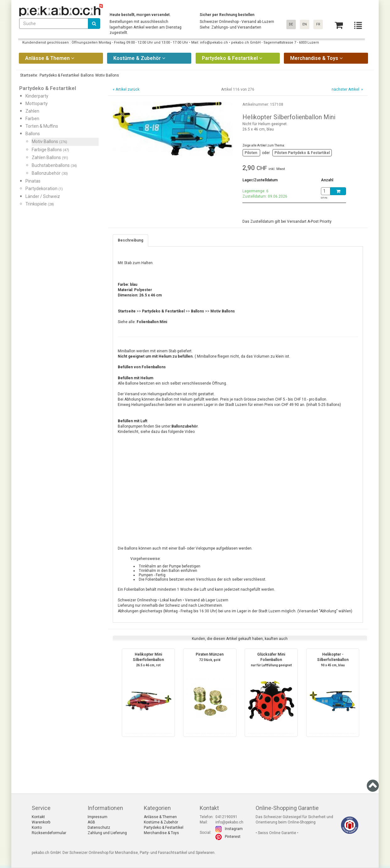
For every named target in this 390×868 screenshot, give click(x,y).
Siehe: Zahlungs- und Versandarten (230, 27)
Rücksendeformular (49, 833)
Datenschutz (99, 828)
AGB (91, 822)
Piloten (251, 153)
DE (291, 24)
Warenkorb (41, 822)
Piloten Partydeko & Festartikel (302, 153)
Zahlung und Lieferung (107, 833)
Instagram (234, 829)
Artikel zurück (127, 89)
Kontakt (38, 817)
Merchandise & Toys (161, 833)
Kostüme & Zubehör (161, 822)
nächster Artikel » (347, 89)
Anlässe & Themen (160, 817)
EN (305, 24)
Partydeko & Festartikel (164, 828)
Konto (37, 828)
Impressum (97, 817)
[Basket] (339, 25)
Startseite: (29, 75)
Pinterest (233, 837)
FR (318, 24)
